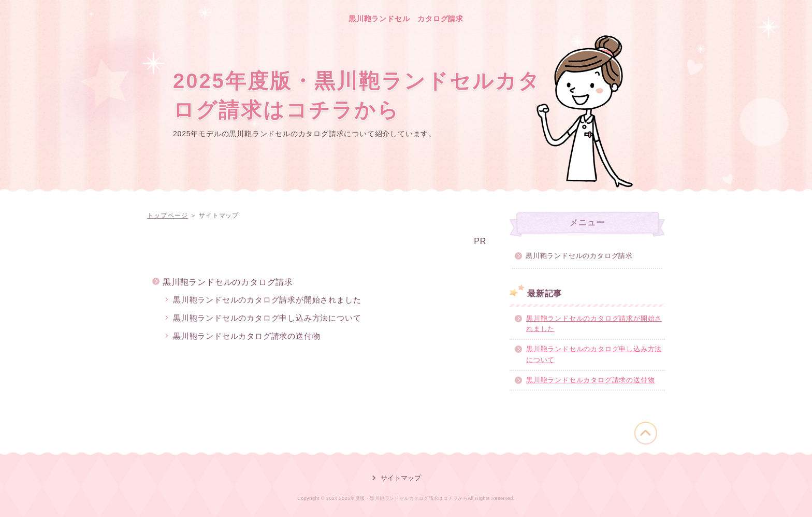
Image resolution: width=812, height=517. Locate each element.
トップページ (168, 216)
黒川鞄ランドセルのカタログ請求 (228, 282)
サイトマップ (401, 478)
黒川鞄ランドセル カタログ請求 (406, 19)
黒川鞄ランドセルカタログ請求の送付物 (247, 336)
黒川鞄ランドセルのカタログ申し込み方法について (267, 318)
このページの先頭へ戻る (646, 433)
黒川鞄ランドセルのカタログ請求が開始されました (267, 300)
